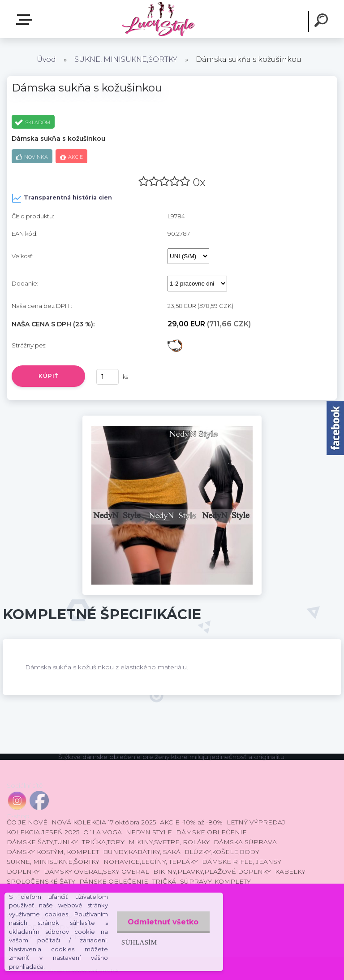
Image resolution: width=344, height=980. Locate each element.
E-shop (26, 20)
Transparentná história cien (62, 198)
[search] (322, 22)
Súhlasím (139, 942)
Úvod (46, 59)
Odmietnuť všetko (163, 922)
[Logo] (158, 19)
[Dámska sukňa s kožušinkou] (172, 419)
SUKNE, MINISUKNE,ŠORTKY (126, 59)
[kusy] (107, 377)
